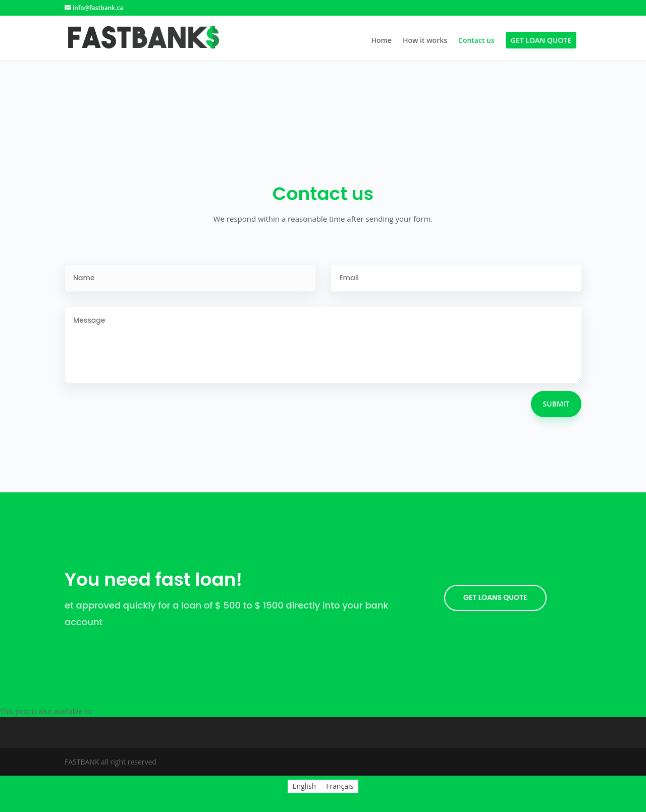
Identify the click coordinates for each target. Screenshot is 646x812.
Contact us (476, 41)
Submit (556, 404)
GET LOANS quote (495, 597)
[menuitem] (122, 712)
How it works (425, 41)
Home (381, 41)
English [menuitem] (304, 786)
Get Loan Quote (541, 41)
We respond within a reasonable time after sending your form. (323, 219)
